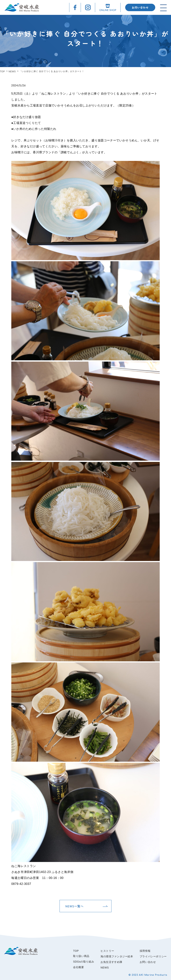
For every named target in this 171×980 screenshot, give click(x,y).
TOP (2, 72)
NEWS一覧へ (74, 906)
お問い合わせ (140, 7)
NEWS (12, 72)
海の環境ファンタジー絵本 (117, 956)
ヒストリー (107, 951)
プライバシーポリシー (153, 956)
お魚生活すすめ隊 (111, 962)
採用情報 (145, 951)
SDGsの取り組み (84, 962)
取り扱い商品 (81, 956)
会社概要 (79, 967)
